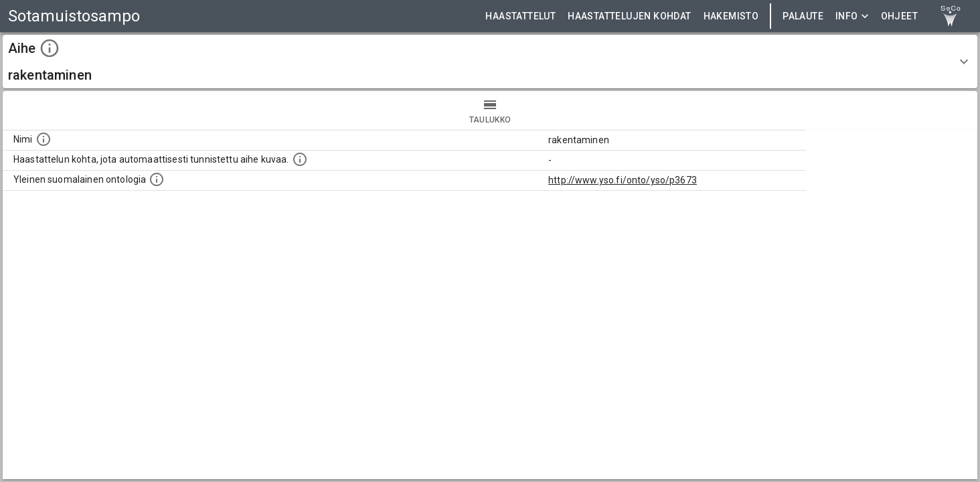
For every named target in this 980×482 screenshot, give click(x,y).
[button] (490, 62)
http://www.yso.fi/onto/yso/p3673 (623, 180)
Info (852, 16)
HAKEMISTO (731, 16)
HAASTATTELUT (520, 16)
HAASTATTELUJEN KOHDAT (629, 16)
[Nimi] (44, 139)
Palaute (803, 16)
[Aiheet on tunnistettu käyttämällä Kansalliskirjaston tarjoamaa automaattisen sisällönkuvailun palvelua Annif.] (300, 159)
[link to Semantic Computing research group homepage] (951, 16)
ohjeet (899, 16)
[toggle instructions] (50, 48)
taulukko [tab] (490, 110)
